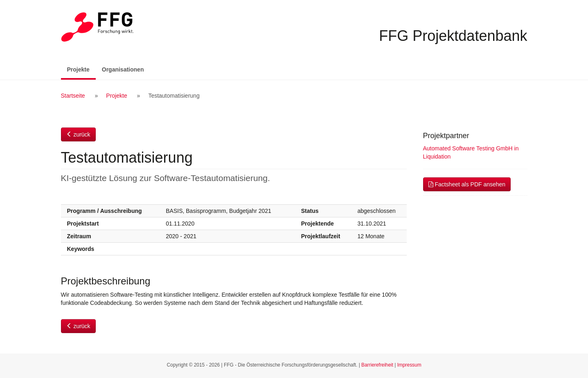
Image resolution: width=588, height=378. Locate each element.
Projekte (81, 69)
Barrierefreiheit (377, 365)
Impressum (409, 365)
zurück (78, 134)
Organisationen (123, 69)
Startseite (73, 96)
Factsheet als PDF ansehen (467, 184)
